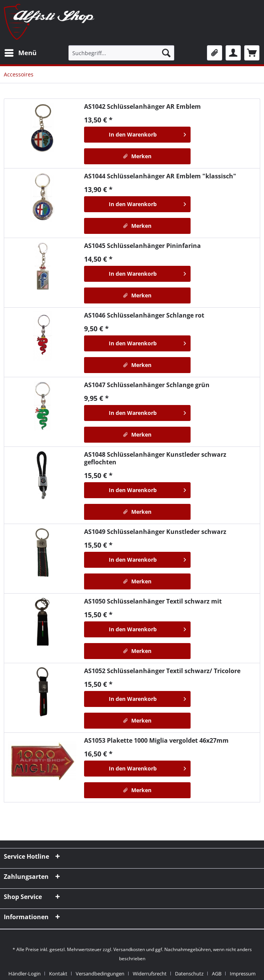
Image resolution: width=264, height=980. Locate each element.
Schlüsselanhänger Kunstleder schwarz (155, 532)
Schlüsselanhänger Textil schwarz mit (153, 601)
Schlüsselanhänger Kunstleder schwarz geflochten (155, 458)
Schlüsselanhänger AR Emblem (142, 106)
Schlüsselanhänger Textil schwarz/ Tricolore (162, 671)
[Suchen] (166, 53)
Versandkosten (129, 949)
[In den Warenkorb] (137, 135)
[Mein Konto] (233, 53)
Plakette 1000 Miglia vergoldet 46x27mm (156, 740)
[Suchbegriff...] (121, 53)
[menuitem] (20, 53)
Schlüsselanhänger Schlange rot (144, 315)
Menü (21, 52)
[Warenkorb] (252, 53)
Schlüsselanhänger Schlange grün (147, 385)
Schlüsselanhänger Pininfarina (142, 246)
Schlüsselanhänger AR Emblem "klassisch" (160, 176)
